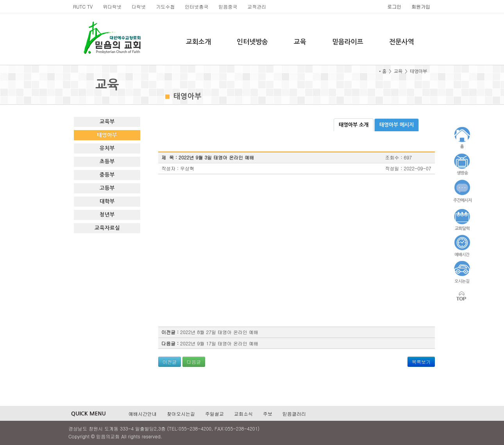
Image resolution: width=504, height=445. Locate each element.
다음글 (194, 362)
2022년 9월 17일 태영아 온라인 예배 (219, 343)
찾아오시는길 (181, 414)
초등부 (107, 162)
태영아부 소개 (354, 125)
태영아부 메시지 (397, 125)
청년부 (107, 215)
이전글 (170, 362)
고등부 (107, 188)
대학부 (107, 201)
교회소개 (198, 42)
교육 (300, 42)
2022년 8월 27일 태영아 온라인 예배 (219, 332)
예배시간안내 (143, 414)
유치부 (107, 148)
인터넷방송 (252, 42)
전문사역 (402, 42)
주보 (268, 414)
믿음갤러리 (294, 414)
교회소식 (243, 414)
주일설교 (214, 414)
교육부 (107, 122)
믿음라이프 (348, 42)
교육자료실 (107, 228)
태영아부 (107, 135)
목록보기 (421, 362)
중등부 (107, 175)
